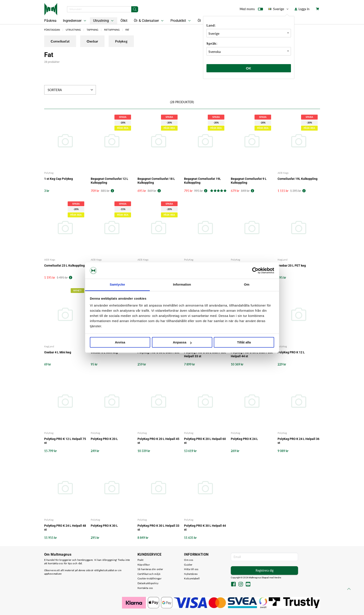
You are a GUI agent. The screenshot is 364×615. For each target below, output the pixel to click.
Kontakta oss (145, 588)
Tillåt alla (244, 342)
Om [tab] (247, 285)
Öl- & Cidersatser (149, 21)
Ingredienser (75, 21)
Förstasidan (52, 30)
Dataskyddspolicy (148, 583)
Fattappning (112, 30)
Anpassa (182, 342)
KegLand (283, 260)
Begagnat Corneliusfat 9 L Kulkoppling (249, 181)
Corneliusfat (60, 41)
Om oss (189, 560)
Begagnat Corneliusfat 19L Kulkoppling (202, 181)
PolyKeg (49, 173)
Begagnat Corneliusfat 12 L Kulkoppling (109, 181)
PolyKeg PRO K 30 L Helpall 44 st (205, 528)
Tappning (92, 30)
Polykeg (121, 41)
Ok (249, 68)
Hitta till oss (191, 569)
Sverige (279, 9)
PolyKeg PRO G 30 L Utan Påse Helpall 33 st (205, 354)
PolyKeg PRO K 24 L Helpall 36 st (298, 441)
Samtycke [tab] (117, 285)
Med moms (251, 10)
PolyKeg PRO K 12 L (291, 352)
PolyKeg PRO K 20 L (104, 439)
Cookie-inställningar (149, 578)
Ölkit (124, 21)
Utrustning (104, 21)
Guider (188, 565)
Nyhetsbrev (191, 574)
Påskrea (50, 21)
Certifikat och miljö (149, 574)
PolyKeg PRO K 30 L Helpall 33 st (158, 528)
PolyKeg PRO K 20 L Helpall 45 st (158, 441)
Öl (199, 21)
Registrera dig (265, 570)
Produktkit (181, 21)
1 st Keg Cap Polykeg (59, 179)
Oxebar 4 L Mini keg (58, 352)
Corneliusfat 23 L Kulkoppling (64, 266)
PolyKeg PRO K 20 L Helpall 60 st (205, 441)
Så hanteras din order (150, 569)
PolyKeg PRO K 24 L (244, 439)
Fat (127, 30)
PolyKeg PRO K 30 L (104, 526)
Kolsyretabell (192, 578)
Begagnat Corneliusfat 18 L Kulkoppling (156, 181)
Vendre (278, 578)
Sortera (71, 90)
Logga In (302, 9)
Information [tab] (182, 285)
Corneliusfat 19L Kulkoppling (298, 179)
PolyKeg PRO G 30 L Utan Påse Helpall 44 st (252, 354)
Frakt (141, 560)
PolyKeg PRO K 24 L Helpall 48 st (65, 528)
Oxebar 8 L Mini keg (104, 352)
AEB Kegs (283, 173)
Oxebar (92, 41)
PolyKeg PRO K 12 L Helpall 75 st (65, 441)
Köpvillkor (144, 565)
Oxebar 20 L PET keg (292, 266)
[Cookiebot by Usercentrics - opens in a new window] (255, 270)
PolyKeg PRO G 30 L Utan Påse (159, 352)
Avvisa (120, 342)
